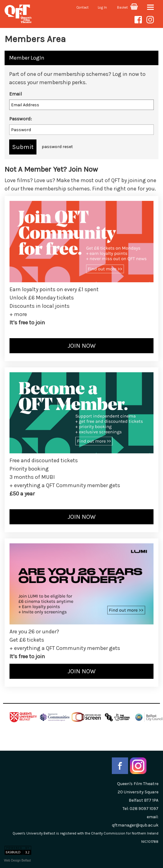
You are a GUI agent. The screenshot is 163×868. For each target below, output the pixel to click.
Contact (83, 8)
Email (16, 94)
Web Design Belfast (17, 860)
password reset (57, 147)
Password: (21, 119)
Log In (102, 8)
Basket (127, 8)
